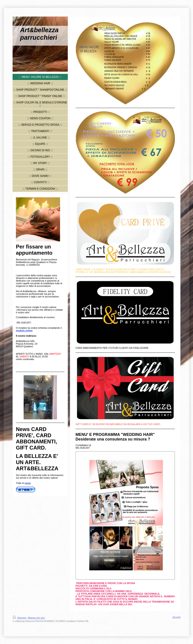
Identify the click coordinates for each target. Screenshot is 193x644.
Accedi (176, 617)
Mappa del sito (36, 618)
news (28, 483)
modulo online (24, 330)
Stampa (20, 618)
